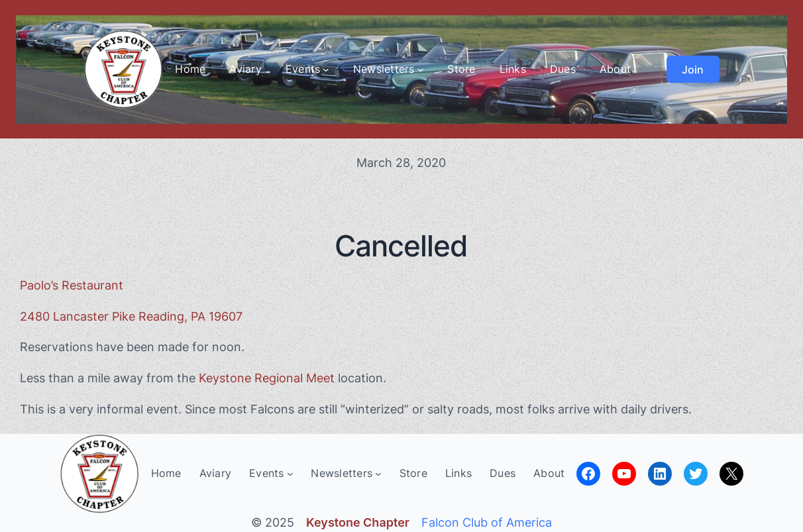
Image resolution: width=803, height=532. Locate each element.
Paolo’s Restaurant (72, 285)
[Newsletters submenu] (421, 70)
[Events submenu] (326, 70)
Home (190, 69)
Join (693, 70)
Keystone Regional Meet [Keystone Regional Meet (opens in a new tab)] (267, 378)
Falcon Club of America (487, 522)
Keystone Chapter (358, 522)
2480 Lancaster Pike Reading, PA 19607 (131, 316)
